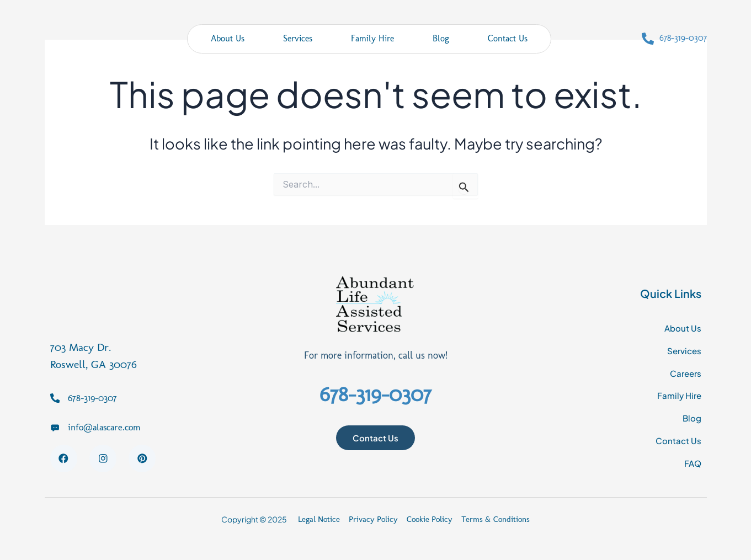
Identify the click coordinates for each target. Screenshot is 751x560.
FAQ (692, 463)
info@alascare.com (108, 424)
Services (298, 38)
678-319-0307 (683, 38)
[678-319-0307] (648, 39)
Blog (441, 38)
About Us (228, 38)
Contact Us (508, 38)
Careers (685, 372)
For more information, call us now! (375, 354)
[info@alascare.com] (55, 424)
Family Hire (372, 38)
